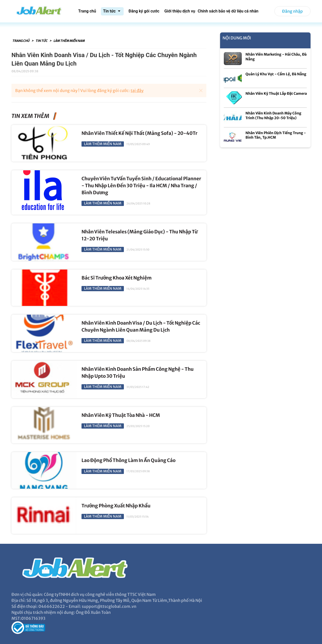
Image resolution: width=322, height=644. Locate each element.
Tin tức (42, 41)
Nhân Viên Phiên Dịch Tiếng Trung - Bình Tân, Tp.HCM (276, 135)
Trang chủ (21, 41)
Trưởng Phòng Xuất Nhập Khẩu (116, 506)
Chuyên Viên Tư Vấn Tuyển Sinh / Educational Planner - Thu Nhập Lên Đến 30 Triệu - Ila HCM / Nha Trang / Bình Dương (141, 186)
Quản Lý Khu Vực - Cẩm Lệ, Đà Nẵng (276, 74)
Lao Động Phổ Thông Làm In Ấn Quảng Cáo (128, 460)
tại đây (137, 91)
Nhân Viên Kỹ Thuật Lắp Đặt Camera (276, 93)
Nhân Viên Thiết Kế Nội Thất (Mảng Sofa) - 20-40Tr (139, 133)
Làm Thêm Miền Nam (69, 41)
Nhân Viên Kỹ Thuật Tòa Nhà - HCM (121, 415)
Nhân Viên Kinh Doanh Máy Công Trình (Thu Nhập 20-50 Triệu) (273, 116)
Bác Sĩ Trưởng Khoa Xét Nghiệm (117, 278)
